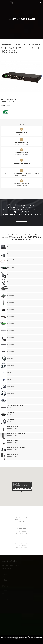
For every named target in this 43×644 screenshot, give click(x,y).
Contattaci (22, 220)
